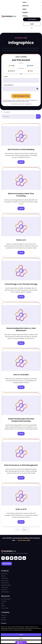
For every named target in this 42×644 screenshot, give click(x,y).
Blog (3, 604)
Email (6, 77)
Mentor (3, 576)
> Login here (28, 104)
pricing (25, 16)
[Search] (32, 28)
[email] (21, 80)
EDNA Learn (4, 574)
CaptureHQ (5, 587)
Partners (4, 620)
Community (5, 608)
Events (3, 606)
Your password (9, 85)
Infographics (7, 112)
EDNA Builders (5, 592)
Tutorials (4, 601)
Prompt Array (5, 583)
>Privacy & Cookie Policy (9, 102)
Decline (21, 638)
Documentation (6, 599)
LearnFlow (4, 590)
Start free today (24, 540)
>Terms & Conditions (30, 100)
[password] (21, 89)
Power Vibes (5, 580)
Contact (4, 617)
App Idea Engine (6, 585)
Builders (25, 12)
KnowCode (4, 578)
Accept (21, 635)
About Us (4, 615)
